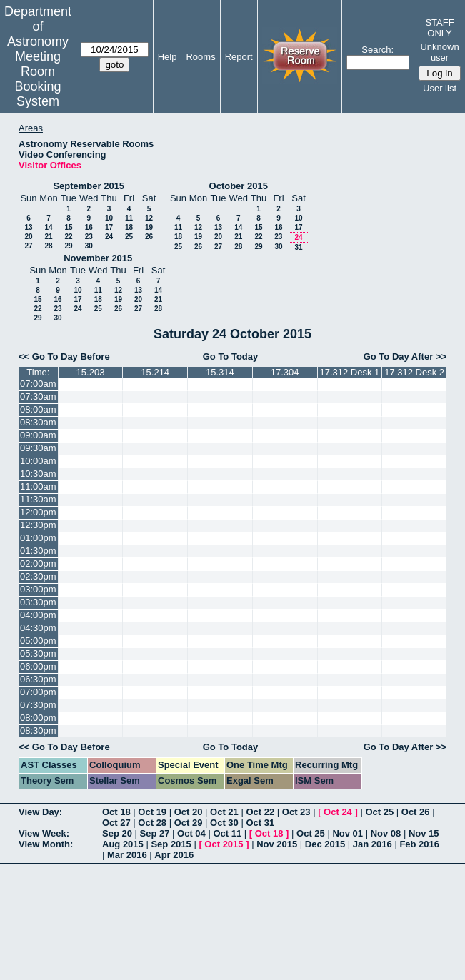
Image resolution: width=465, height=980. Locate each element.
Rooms (200, 57)
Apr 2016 (174, 855)
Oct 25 (379, 812)
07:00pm (38, 692)
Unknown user (439, 52)
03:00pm (38, 589)
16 (89, 227)
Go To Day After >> (405, 357)
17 (109, 227)
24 (109, 237)
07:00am (38, 384)
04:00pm (38, 615)
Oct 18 (116, 812)
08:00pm (38, 718)
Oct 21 (224, 812)
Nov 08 (386, 833)
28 (48, 246)
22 (68, 237)
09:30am (38, 448)
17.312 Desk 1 (349, 372)
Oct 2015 (224, 844)
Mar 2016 (127, 855)
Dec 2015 (325, 844)
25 (129, 237)
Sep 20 (117, 833)
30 (89, 246)
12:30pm (38, 525)
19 (149, 227)
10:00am (38, 461)
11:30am (38, 499)
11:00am (38, 486)
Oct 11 (227, 833)
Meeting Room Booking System (37, 79)
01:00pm (38, 538)
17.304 (285, 372)
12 (149, 218)
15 (68, 227)
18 (129, 227)
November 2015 (98, 258)
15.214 (155, 372)
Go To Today (231, 357)
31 (298, 247)
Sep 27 (155, 833)
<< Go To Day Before (64, 357)
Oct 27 (116, 823)
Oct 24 (338, 812)
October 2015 (239, 186)
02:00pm (38, 564)
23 (89, 237)
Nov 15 (424, 833)
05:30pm (38, 653)
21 (48, 237)
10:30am (38, 474)
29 (68, 246)
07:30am (38, 396)
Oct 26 (416, 812)
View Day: (40, 812)
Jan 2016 (372, 844)
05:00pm (38, 641)
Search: (377, 50)
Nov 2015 (277, 844)
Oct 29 (189, 823)
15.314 (220, 372)
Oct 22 (260, 812)
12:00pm (38, 512)
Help (167, 57)
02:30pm (38, 576)
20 (28, 237)
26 (149, 237)
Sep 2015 (171, 844)
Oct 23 (296, 812)
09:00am (38, 435)
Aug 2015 (123, 844)
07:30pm (38, 705)
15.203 (91, 372)
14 (48, 227)
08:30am (38, 422)
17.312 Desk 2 (414, 372)
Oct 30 (224, 823)
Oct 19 (152, 812)
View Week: (44, 833)
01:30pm (38, 551)
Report (239, 57)
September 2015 (89, 186)
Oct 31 (260, 823)
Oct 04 (191, 833)
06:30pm (38, 679)
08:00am (38, 409)
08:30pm (38, 731)
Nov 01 (347, 833)
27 (28, 246)
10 (109, 218)
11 (129, 218)
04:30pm (38, 628)
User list (440, 88)
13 (28, 227)
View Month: (46, 844)
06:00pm (38, 666)
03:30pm (38, 602)
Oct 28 (152, 823)
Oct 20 (189, 812)
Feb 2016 (419, 844)
